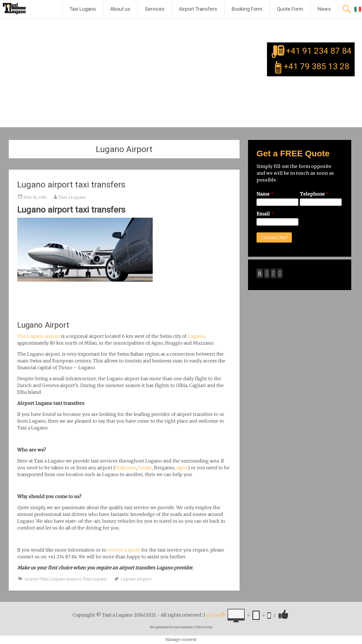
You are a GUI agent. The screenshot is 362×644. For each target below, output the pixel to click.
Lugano (196, 336)
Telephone (314, 194)
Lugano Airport (66, 579)
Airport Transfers (198, 9)
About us (120, 9)
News (324, 9)
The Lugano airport (39, 336)
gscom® (216, 615)
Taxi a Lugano (72, 197)
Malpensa (126, 468)
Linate (145, 468)
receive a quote (124, 550)
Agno (182, 468)
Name (265, 194)
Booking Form (247, 9)
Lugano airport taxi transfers (71, 184)
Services (155, 9)
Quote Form (290, 9)
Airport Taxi (36, 579)
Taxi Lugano (83, 9)
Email (265, 214)
